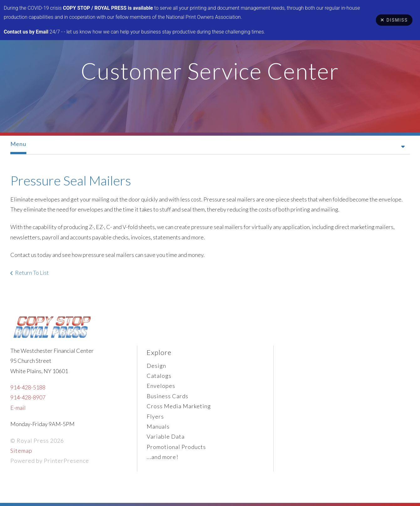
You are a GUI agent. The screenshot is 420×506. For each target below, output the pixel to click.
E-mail (18, 408)
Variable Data (166, 436)
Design (156, 366)
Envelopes (161, 386)
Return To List (32, 273)
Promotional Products (176, 447)
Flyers (155, 416)
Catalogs (159, 376)
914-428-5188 (28, 387)
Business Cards (168, 396)
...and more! (163, 457)
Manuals (158, 426)
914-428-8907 (28, 397)
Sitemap (21, 451)
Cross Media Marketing (179, 406)
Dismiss (394, 20)
